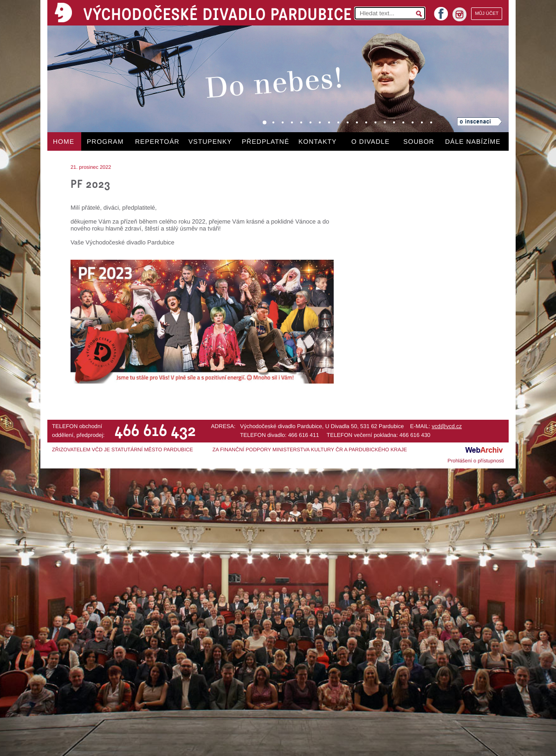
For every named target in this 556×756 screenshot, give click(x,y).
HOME (64, 141)
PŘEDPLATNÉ (265, 141)
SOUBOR (419, 141)
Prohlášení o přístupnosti (476, 461)
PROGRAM (105, 141)
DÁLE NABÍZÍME (473, 141)
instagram (459, 14)
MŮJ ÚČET (487, 14)
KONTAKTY (317, 141)
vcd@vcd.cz (447, 426)
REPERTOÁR (157, 141)
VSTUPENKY (210, 141)
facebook (441, 11)
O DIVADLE (371, 141)
